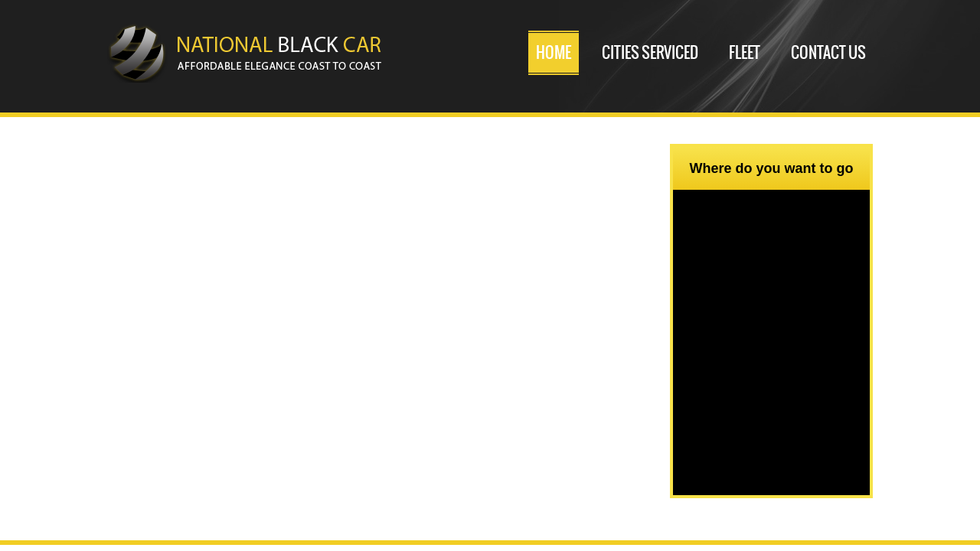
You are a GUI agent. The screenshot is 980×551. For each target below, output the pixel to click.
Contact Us (828, 52)
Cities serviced (650, 52)
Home (554, 52)
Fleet (745, 52)
